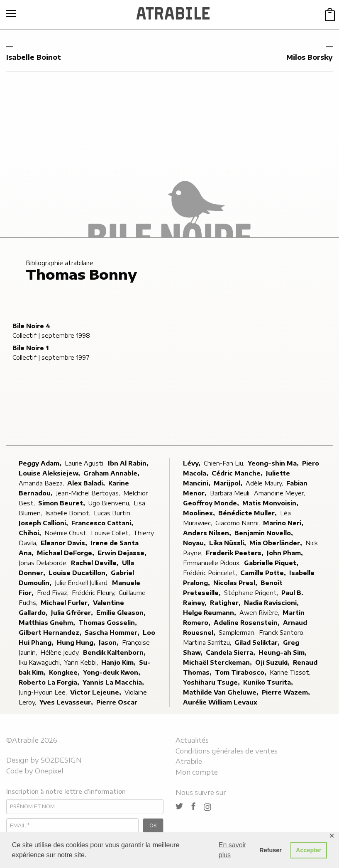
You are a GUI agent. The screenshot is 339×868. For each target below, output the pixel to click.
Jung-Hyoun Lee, (44, 692)
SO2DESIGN (61, 760)
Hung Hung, (77, 642)
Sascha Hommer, (113, 633)
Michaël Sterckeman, (218, 662)
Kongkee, (65, 672)
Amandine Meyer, (280, 493)
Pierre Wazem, (287, 692)
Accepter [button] (309, 850)
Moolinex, (200, 513)
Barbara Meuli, (231, 493)
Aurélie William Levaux (220, 702)
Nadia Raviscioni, (272, 603)
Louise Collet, (111, 533)
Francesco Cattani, (103, 523)
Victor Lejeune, (96, 692)
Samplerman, (238, 633)
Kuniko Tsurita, (269, 682)
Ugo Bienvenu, (110, 503)
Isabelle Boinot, (69, 513)
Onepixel (49, 771)
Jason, (110, 642)
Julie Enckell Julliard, (83, 583)
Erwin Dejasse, (123, 553)
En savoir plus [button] (233, 850)
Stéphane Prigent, (252, 593)
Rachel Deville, (96, 563)
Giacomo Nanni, (238, 523)
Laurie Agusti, (85, 463)
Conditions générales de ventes (227, 751)
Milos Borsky (310, 57)
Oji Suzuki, (273, 662)
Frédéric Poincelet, (211, 573)
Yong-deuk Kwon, (112, 672)
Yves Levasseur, (67, 702)
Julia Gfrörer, (73, 613)
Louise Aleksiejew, (50, 473)
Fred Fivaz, (54, 593)
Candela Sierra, (231, 652)
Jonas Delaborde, (44, 563)
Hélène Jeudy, (61, 652)
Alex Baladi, (87, 483)
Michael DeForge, (66, 553)
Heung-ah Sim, (283, 652)
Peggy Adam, (41, 463)
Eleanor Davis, (65, 543)
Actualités (192, 740)
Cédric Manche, (238, 473)
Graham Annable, (112, 473)
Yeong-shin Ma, (274, 463)
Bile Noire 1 (31, 348)
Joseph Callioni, (44, 523)
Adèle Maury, (265, 483)
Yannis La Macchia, (114, 682)
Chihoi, (31, 533)
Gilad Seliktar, (258, 642)
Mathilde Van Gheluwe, (222, 692)
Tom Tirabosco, (241, 672)
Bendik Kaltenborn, (115, 652)
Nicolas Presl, (236, 583)
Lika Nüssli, (228, 543)
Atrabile (189, 761)
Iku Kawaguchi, (41, 662)
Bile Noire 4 (31, 326)
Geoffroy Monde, (212, 503)
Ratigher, (226, 603)
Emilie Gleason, (122, 613)
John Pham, (286, 553)
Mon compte (197, 772)
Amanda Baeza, (42, 483)
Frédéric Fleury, (94, 593)
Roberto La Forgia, (50, 682)
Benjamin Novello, (265, 533)
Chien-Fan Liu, (225, 463)
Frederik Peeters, (235, 553)
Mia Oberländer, (277, 543)
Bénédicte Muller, (248, 513)
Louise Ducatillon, (79, 573)
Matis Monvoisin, (271, 503)
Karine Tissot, (291, 672)
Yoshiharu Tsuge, (212, 682)
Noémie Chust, (67, 533)
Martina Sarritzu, (208, 642)
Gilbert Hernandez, (51, 633)
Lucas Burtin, (113, 513)
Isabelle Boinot (34, 57)
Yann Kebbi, (82, 662)
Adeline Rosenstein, (248, 623)
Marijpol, (229, 483)
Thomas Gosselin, (109, 623)
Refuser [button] (271, 850)
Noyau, (195, 543)
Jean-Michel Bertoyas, (89, 493)
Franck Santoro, (283, 633)
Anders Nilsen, (208, 533)
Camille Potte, (264, 573)
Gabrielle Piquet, (272, 563)
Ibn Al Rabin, (129, 463)
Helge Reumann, (210, 613)
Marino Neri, (284, 523)
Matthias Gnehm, (48, 623)
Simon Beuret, (62, 503)
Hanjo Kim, (119, 662)
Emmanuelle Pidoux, (213, 563)
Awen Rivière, (260, 613)
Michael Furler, (66, 603)
